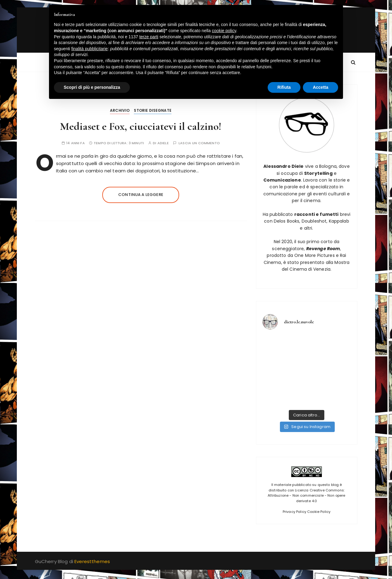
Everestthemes (92, 561)
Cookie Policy (319, 512)
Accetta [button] (320, 87)
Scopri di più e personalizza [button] (92, 87)
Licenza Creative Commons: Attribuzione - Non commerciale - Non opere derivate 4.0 (306, 496)
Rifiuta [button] (284, 87)
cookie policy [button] (224, 31)
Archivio (120, 110)
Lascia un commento (199, 143)
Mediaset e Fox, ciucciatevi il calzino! (141, 126)
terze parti (149, 37)
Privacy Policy (294, 512)
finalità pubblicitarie (90, 49)
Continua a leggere (141, 195)
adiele (163, 143)
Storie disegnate (153, 110)
